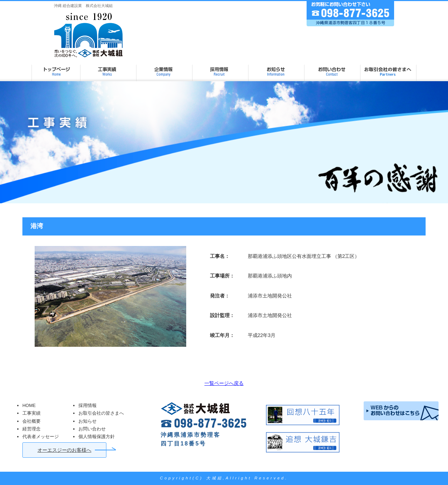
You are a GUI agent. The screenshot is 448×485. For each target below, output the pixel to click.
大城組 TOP (56, 69)
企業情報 (164, 69)
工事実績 (108, 69)
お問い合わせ (332, 69)
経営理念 (31, 429)
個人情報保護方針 (97, 437)
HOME (29, 406)
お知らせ (276, 69)
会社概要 (31, 421)
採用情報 (220, 69)
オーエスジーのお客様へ (64, 450)
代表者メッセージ (41, 437)
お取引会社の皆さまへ (388, 69)
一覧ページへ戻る (224, 383)
